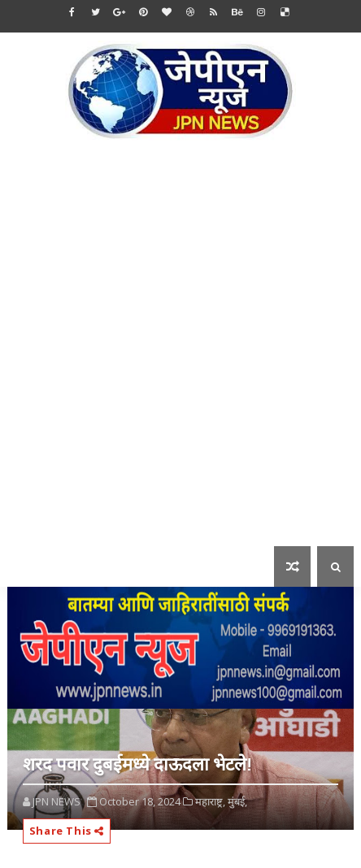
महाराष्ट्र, (210, 801)
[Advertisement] (180, 354)
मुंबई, (237, 801)
